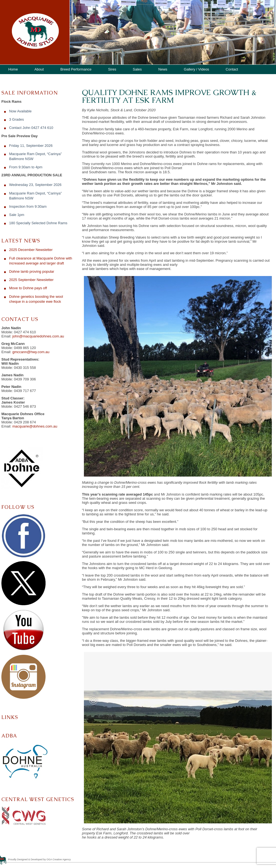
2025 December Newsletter (31, 250)
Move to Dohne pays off (28, 288)
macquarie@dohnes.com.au (35, 426)
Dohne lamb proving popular (32, 271)
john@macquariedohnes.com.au (38, 336)
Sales (137, 69)
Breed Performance (76, 69)
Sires (112, 69)
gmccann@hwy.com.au (31, 352)
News (163, 69)
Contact (232, 69)
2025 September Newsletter (31, 280)
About (39, 69)
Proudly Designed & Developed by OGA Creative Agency (39, 859)
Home (13, 69)
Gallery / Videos (197, 69)
